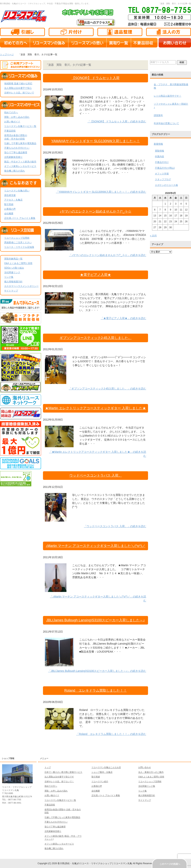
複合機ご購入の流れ (15, 171)
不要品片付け (162, 162)
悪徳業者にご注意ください (18, 242)
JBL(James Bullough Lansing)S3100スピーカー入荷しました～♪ (95, 620)
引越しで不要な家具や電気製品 (20, 143)
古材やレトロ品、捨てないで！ (59, 781)
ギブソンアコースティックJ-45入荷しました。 (96, 338)
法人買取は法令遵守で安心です (59, 777)
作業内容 (159, 157)
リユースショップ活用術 (17, 238)
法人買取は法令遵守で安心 (18, 88)
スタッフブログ (163, 179)
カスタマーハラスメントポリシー (21, 286)
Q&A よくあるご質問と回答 (18, 263)
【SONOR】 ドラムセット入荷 (96, 78)
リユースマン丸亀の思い (17, 191)
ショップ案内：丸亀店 (102, 772)
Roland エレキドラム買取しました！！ (96, 691)
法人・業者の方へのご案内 (151, 772)
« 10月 (153, 236)
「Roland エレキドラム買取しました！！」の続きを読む (111, 734)
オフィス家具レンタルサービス (20, 166)
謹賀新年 (158, 115)
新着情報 (158, 144)
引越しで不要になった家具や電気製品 (62, 817)
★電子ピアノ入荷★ (95, 275)
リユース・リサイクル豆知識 (19, 247)
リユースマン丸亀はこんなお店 (106, 767)
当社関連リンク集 (147, 786)
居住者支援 (10, 195)
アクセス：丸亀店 (13, 200)
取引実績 (9, 204)
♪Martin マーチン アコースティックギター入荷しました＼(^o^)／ (95, 546)
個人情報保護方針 (13, 282)
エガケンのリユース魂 (166, 185)
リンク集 (9, 277)
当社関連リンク (12, 272)
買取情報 (159, 151)
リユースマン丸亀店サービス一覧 (60, 800)
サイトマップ (11, 291)
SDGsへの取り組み (14, 268)
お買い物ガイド (12, 122)
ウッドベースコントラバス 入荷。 (96, 475)
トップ (48, 767)
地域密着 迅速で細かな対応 (18, 84)
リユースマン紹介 (100, 781)
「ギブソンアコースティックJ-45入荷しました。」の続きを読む (107, 389)
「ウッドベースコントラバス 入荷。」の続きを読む (115, 526)
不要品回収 (10, 131)
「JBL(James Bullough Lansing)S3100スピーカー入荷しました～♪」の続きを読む (97, 671)
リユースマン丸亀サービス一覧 (20, 126)
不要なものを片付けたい (17, 148)
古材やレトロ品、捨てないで (19, 93)
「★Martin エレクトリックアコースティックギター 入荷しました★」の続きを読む (98, 454)
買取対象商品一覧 (13, 259)
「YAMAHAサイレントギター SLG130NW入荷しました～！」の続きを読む (101, 192)
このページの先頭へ (170, 864)
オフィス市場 (162, 174)
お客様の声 (10, 209)
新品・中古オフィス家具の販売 (20, 162)
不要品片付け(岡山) (165, 168)
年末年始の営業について (166, 123)
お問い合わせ (145, 767)
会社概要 (9, 214)
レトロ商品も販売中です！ (168, 96)
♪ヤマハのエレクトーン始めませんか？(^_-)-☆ (95, 211)
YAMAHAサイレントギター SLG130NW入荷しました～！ (95, 141)
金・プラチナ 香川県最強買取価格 (171, 86)
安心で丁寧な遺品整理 (16, 153)
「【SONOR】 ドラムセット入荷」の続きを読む (117, 121)
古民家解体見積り (13, 157)
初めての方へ (11, 112)
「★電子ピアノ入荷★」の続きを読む (123, 318)
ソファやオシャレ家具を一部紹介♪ (171, 106)
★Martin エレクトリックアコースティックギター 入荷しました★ (95, 408)
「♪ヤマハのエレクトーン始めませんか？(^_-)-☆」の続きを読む (108, 255)
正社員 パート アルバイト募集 (20, 218)
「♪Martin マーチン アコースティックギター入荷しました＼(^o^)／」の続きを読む (98, 599)
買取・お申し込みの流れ (17, 117)
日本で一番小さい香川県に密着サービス (63, 772)
